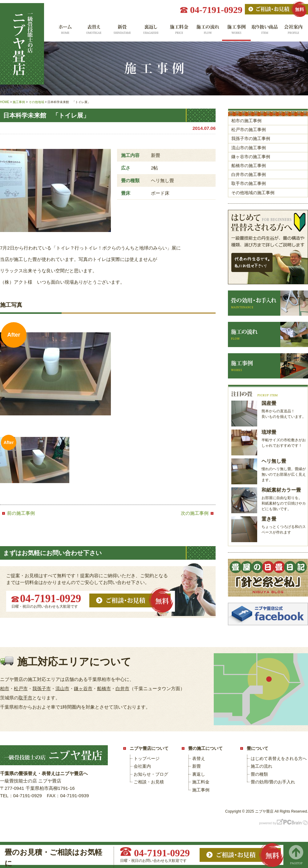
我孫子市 (42, 688)
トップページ (147, 758)
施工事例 (236, 32)
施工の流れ (208, 32)
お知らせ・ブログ (151, 774)
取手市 (25, 698)
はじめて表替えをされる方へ (279, 758)
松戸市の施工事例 (249, 130)
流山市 (62, 688)
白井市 (122, 688)
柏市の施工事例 (246, 121)
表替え (93, 32)
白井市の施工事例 (249, 174)
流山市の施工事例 (249, 148)
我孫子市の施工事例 (251, 138)
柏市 (5, 688)
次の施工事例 (195, 513)
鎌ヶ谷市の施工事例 (251, 157)
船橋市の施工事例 (249, 166)
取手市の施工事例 (249, 183)
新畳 (122, 32)
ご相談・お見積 (149, 782)
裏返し (150, 32)
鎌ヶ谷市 (83, 688)
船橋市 (104, 688)
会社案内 (294, 32)
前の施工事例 (21, 513)
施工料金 (179, 32)
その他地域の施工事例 (253, 193)
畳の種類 (259, 774)
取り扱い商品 (265, 32)
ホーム (65, 32)
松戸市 (21, 688)
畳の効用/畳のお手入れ (273, 782)
